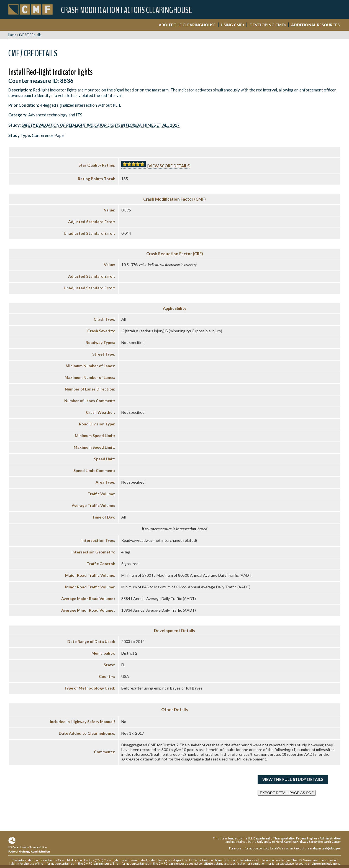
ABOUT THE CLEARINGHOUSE (187, 25)
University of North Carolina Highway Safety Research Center (299, 842)
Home (12, 35)
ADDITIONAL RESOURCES (315, 25)
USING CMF (233, 25)
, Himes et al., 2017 (101, 125)
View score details (169, 166)
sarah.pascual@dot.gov (324, 848)
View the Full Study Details (293, 779)
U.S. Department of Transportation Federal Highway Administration (294, 838)
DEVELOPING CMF (268, 25)
